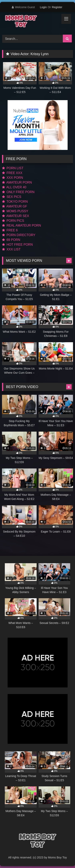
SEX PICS (12, 197)
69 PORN (11, 240)
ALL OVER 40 (14, 187)
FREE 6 (10, 230)
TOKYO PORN (15, 202)
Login (43, 7)
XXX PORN (12, 178)
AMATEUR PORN (17, 182)
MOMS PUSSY (15, 211)
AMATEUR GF (14, 206)
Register (57, 7)
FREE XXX (12, 173)
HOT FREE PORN (17, 245)
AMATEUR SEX (15, 216)
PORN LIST (13, 168)
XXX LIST (11, 249)
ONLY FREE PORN (18, 192)
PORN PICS (13, 221)
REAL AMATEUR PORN (21, 225)
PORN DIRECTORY (19, 235)
